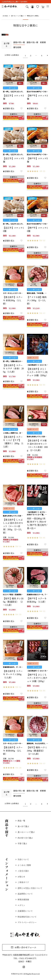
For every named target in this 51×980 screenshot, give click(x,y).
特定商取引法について (27, 920)
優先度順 (17, 47)
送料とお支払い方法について (30, 890)
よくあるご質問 (24, 866)
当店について (23, 860)
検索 (27, 7)
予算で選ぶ (22, 844)
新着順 (43, 42)
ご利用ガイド (23, 884)
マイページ (32, 7)
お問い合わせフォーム (25, 951)
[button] (47, 56)
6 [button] (42, 55)
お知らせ (21, 878)
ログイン (21, 908)
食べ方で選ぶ (23, 827)
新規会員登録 (23, 902)
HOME (5, 16)
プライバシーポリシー (27, 926)
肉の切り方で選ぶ (25, 838)
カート (43, 7)
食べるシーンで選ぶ (17, 16)
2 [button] (31, 55)
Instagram (24, 971)
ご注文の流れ (23, 872)
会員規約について (25, 914)
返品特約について (25, 896)
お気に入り (37, 7)
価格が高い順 (32, 42)
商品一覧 (21, 821)
